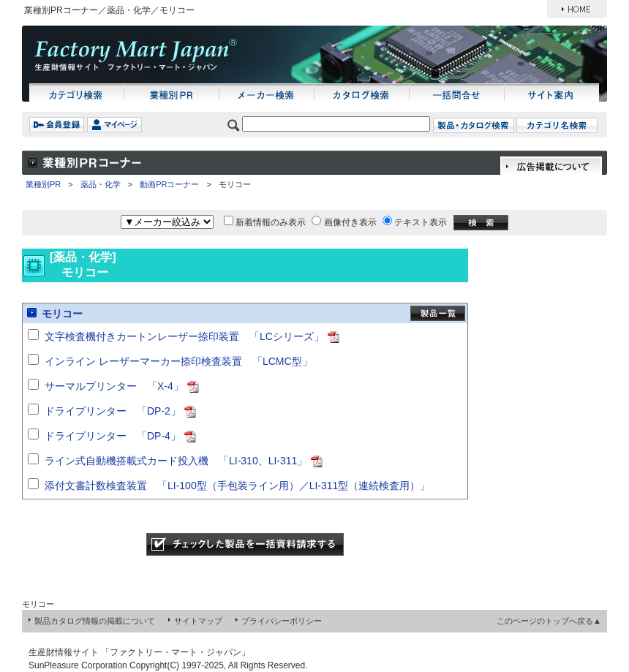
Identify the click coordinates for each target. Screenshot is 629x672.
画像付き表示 (350, 222)
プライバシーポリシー (282, 621)
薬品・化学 (101, 184)
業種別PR (43, 184)
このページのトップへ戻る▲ (549, 621)
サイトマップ (198, 621)
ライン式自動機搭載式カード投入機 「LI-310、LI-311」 (176, 461)
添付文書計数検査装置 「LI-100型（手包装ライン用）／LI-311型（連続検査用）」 (237, 486)
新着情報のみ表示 (271, 222)
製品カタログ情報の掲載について (95, 621)
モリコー (62, 314)
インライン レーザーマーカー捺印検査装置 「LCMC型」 (178, 361)
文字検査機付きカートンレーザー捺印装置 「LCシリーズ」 (184, 336)
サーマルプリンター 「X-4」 (114, 386)
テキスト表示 (421, 222)
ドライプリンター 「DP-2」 (113, 411)
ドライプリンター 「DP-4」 (113, 436)
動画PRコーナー (169, 184)
